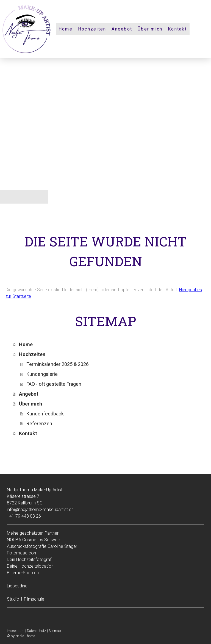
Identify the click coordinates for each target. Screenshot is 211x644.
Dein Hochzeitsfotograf (29, 560)
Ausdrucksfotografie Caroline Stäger (42, 546)
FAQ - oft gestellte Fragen (54, 384)
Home (66, 29)
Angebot (122, 29)
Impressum (16, 631)
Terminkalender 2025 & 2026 (58, 364)
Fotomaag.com (22, 553)
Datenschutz (37, 631)
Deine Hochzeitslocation (30, 566)
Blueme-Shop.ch (23, 573)
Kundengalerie (42, 374)
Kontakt (177, 29)
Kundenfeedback (45, 414)
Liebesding (17, 586)
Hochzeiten (92, 29)
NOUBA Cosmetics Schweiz (34, 540)
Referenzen (39, 424)
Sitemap (55, 631)
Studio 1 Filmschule (26, 599)
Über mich (150, 29)
